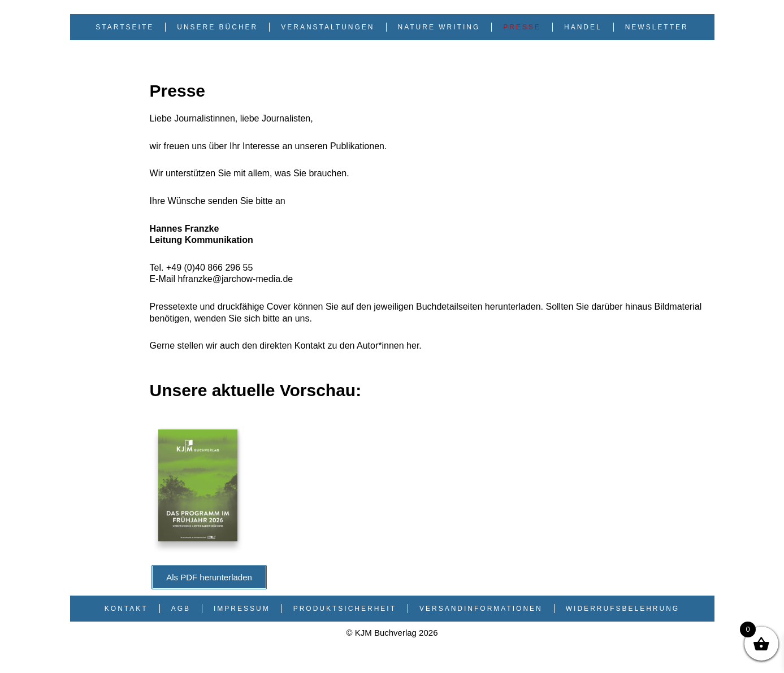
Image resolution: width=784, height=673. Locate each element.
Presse (522, 27)
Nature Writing (439, 27)
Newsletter (657, 27)
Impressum (242, 609)
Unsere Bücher (217, 27)
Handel (583, 27)
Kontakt (126, 609)
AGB (181, 609)
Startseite (125, 27)
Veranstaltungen (328, 27)
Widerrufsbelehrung (623, 609)
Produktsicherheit (345, 609)
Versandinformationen (481, 609)
